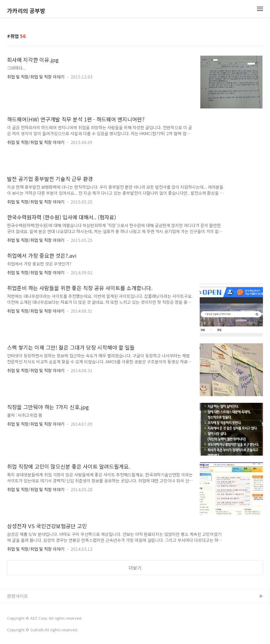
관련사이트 (18, 596)
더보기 (135, 568)
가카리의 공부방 (26, 11)
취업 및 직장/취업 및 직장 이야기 (36, 77)
